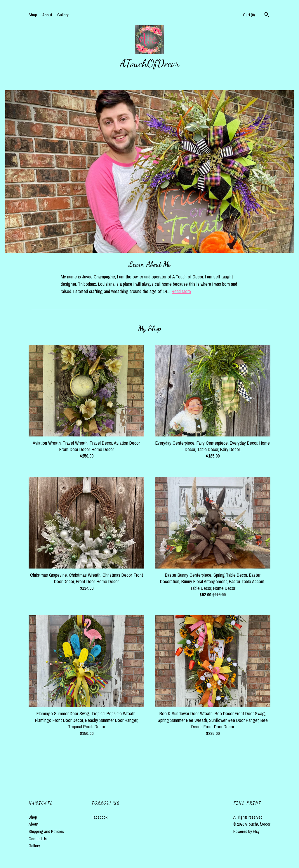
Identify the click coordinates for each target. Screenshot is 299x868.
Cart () (249, 15)
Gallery (63, 15)
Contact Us (38, 839)
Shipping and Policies (46, 831)
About (47, 15)
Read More (181, 291)
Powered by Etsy (246, 831)
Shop (33, 15)
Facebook (100, 817)
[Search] (267, 15)
